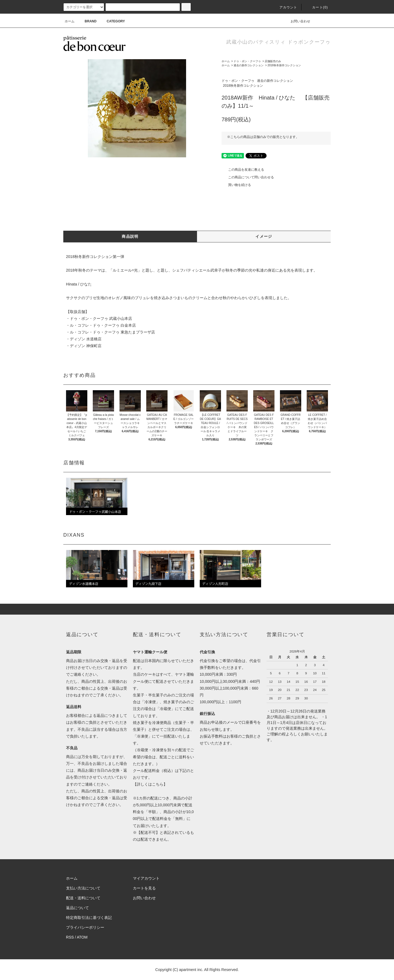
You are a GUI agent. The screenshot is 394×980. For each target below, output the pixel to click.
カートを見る (144, 888)
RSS (70, 937)
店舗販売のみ (273, 61)
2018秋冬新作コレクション (284, 65)
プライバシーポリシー (85, 927)
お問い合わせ (297, 21)
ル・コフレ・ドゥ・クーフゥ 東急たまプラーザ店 (112, 332)
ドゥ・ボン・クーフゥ (247, 61)
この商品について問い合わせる (248, 177)
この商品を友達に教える (243, 170)
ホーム (70, 21)
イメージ (264, 236)
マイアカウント (146, 878)
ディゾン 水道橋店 (86, 339)
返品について (77, 908)
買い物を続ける (236, 185)
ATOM (82, 937)
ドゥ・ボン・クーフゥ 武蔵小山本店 (101, 318)
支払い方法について (83, 888)
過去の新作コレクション (249, 65)
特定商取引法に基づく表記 (89, 918)
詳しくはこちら (150, 784)
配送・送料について (83, 898)
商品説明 (130, 236)
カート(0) (317, 7)
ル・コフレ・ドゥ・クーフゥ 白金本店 (103, 325)
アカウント (285, 7)
